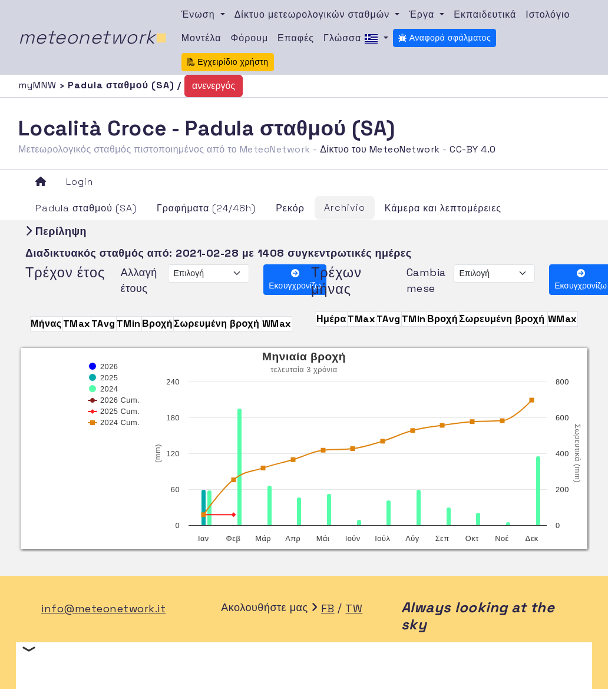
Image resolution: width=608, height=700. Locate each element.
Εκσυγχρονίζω (295, 280)
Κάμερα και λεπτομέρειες (443, 208)
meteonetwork (93, 37)
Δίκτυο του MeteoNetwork (380, 149)
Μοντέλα (201, 38)
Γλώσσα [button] (352, 39)
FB (328, 608)
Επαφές (296, 38)
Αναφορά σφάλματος (445, 38)
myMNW (39, 85)
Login (80, 182)
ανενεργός (214, 86)
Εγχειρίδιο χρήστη (228, 62)
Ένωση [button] (200, 14)
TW (354, 608)
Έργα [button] (423, 14)
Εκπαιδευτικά (485, 14)
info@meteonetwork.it (103, 608)
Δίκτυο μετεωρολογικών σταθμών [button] (314, 14)
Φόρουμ (249, 38)
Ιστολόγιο (548, 14)
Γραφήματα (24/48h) (206, 208)
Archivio (345, 208)
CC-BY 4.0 (473, 149)
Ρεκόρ (290, 208)
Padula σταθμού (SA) (86, 208)
